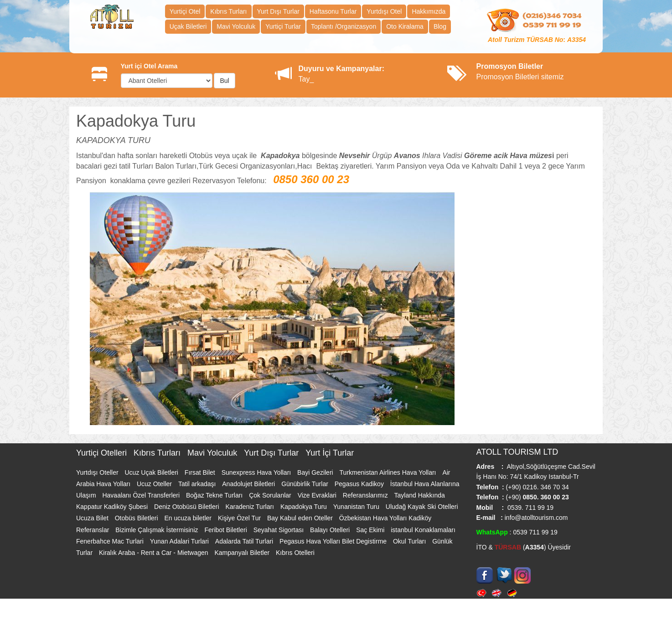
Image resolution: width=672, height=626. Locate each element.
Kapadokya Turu (305, 507)
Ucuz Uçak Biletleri (152, 472)
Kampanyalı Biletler (243, 553)
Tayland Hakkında (420, 495)
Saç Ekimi (371, 530)
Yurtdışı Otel (384, 11)
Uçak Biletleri (188, 26)
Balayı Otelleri (331, 530)
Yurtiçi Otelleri (103, 453)
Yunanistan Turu (357, 507)
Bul (224, 81)
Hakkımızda (429, 11)
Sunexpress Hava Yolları (257, 472)
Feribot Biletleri (226, 530)
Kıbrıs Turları (228, 11)
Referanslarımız (366, 495)
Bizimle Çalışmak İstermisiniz (158, 530)
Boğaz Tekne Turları (215, 495)
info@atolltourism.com (535, 518)
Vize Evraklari (318, 495)
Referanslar (93, 530)
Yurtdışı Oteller (98, 472)
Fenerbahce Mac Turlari (111, 541)
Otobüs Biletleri (137, 518)
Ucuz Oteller (155, 484)
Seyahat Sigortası (279, 530)
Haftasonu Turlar (333, 11)
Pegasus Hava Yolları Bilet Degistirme (334, 541)
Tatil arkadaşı (198, 484)
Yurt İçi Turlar (330, 453)
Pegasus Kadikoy (360, 484)
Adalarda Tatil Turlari (245, 541)
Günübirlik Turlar (306, 484)
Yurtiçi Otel (185, 11)
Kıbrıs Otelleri (295, 553)
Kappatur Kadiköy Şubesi (113, 507)
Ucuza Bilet (93, 518)
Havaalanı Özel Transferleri (142, 495)
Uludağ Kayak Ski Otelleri (422, 507)
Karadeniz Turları (251, 507)
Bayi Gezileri (316, 472)
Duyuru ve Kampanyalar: (342, 69)
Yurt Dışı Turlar (278, 11)
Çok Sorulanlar (271, 495)
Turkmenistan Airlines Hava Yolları (389, 472)
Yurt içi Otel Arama (149, 66)
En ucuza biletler (189, 518)
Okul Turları (410, 541)
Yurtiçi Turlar (283, 26)
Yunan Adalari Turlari (180, 541)
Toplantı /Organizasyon (344, 26)
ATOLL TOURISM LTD (517, 452)
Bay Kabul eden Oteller (301, 518)
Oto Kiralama (405, 26)
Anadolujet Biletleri (249, 484)
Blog (440, 26)
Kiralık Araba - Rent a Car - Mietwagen (155, 553)
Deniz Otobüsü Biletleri (187, 507)
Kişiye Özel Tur (240, 518)
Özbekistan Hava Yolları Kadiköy (385, 518)
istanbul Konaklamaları (423, 530)
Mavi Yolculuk (236, 26)
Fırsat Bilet (201, 472)
